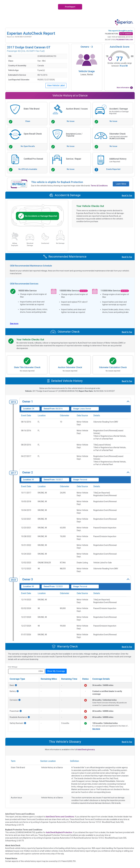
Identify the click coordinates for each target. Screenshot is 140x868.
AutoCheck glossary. (86, 750)
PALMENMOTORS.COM (124, 40)
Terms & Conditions (99, 186)
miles (41, 671)
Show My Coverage (56, 671)
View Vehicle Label (56, 85)
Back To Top (127, 196)
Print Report (70, 7)
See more (96, 729)
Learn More (121, 184)
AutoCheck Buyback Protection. (59, 832)
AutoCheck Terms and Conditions (60, 817)
